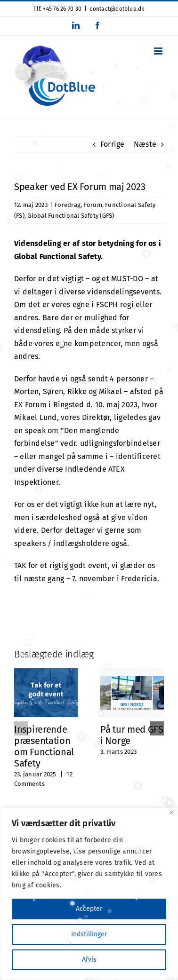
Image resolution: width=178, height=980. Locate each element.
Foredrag (68, 205)
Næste (145, 144)
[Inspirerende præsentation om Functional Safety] (46, 673)
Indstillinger (89, 934)
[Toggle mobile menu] (159, 51)
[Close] (172, 812)
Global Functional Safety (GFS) (71, 216)
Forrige (113, 144)
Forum (93, 205)
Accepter (89, 909)
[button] (21, 728)
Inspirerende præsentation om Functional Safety (44, 746)
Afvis (89, 960)
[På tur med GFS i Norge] (132, 673)
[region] (89, 894)
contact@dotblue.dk (117, 9)
